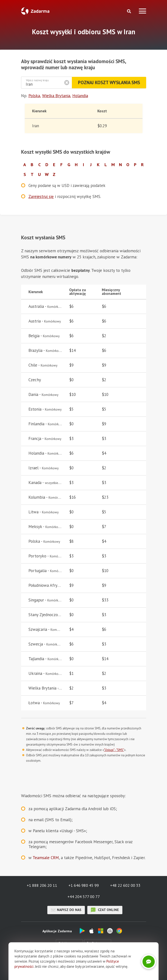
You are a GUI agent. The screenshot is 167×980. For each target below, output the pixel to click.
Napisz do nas (66, 910)
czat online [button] (105, 910)
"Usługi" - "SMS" (114, 750)
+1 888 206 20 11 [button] (42, 885)
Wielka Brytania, (57, 96)
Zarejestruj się (41, 196)
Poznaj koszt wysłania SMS (109, 82)
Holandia (80, 96)
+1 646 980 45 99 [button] (84, 885)
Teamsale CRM (46, 858)
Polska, (35, 96)
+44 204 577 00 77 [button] (84, 897)
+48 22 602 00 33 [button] (125, 885)
